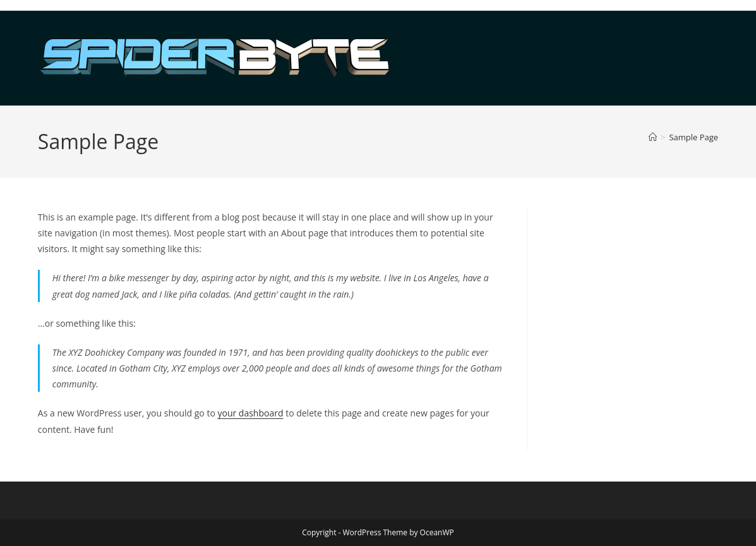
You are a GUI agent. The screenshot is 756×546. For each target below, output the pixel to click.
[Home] (653, 137)
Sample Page (693, 137)
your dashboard (250, 413)
